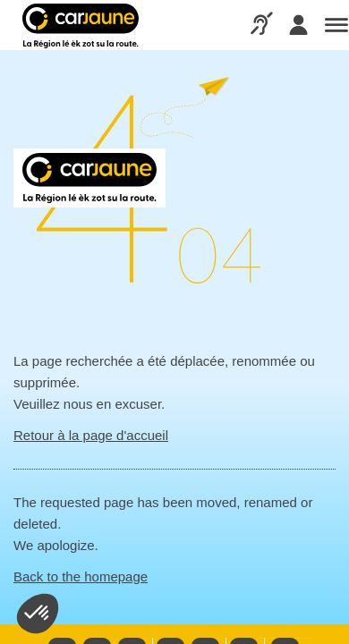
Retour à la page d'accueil (91, 435)
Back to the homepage (81, 576)
